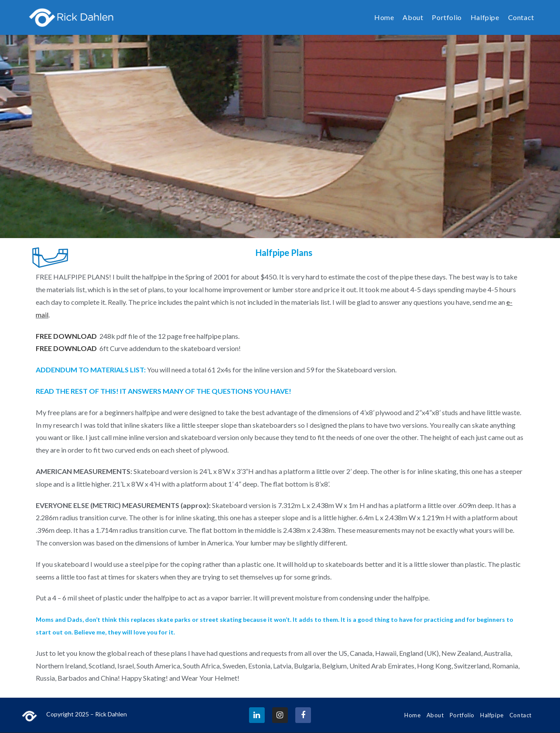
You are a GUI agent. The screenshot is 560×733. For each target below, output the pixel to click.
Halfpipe (492, 715)
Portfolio (462, 715)
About (435, 715)
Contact (521, 715)
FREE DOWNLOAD (66, 348)
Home (412, 715)
